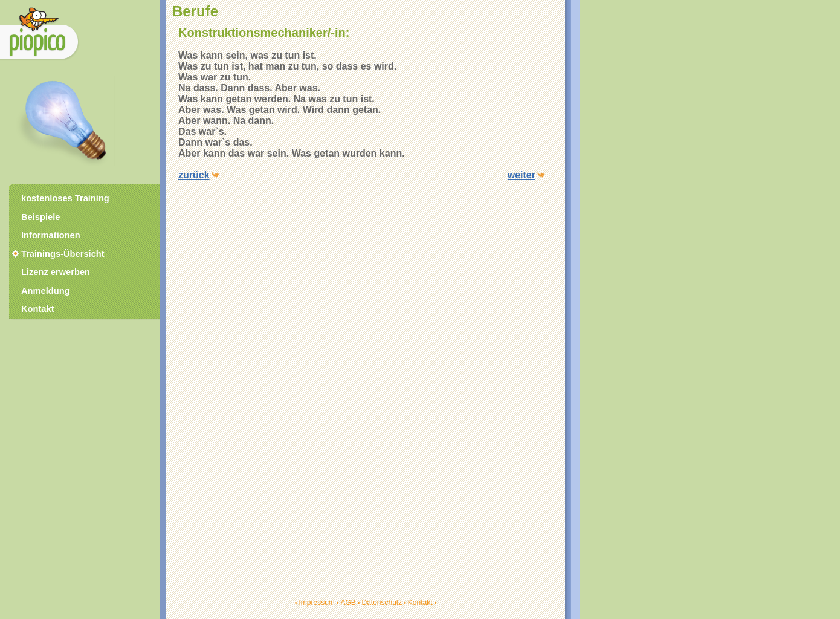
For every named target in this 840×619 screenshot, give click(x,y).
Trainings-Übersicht (57, 254)
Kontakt (420, 603)
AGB (348, 603)
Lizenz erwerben (56, 272)
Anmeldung (46, 291)
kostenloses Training (65, 198)
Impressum (316, 603)
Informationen (51, 235)
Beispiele (40, 217)
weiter (522, 175)
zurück (194, 175)
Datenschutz (382, 603)
